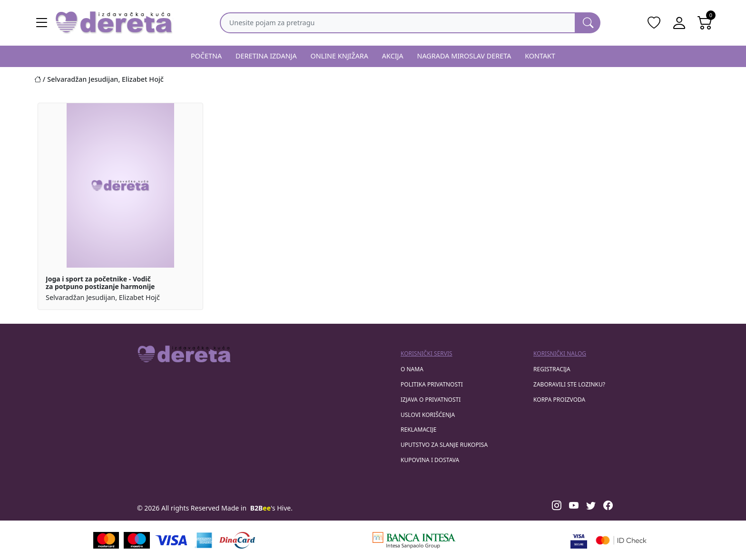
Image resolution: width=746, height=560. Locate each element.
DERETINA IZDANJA (266, 56)
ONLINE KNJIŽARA (340, 56)
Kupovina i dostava (430, 460)
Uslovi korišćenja (428, 415)
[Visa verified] (579, 540)
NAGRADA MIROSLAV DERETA (464, 56)
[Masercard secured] (621, 540)
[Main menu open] (42, 23)
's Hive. (271, 508)
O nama (412, 369)
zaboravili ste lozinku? (569, 384)
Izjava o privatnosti (431, 400)
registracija (552, 369)
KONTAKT (540, 56)
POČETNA (206, 56)
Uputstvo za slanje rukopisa (444, 445)
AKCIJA (393, 56)
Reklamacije (418, 430)
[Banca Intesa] (414, 540)
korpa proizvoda (559, 400)
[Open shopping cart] (705, 23)
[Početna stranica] (41, 79)
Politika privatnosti (432, 384)
